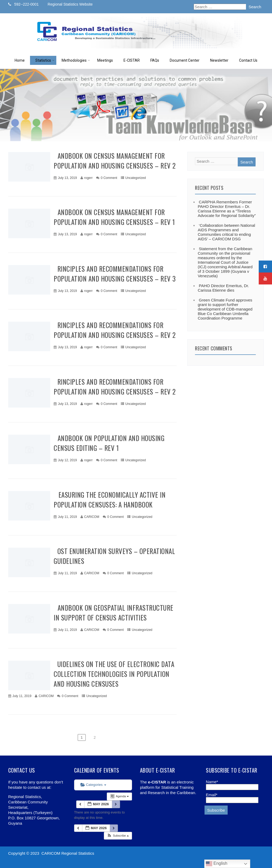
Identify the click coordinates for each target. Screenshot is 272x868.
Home (20, 60)
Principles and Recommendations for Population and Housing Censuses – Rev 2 (115, 330)
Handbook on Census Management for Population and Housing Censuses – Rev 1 (114, 217)
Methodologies (76, 60)
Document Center (185, 60)
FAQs (155, 60)
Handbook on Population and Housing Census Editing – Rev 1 (109, 443)
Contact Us (248, 60)
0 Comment (109, 178)
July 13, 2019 (67, 178)
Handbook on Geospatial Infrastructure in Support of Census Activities (114, 613)
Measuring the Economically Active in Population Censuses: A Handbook (110, 500)
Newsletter (219, 60)
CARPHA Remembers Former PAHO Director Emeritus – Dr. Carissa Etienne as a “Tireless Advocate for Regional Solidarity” (227, 209)
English (217, 864)
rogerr (88, 178)
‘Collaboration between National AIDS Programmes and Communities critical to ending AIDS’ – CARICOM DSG (226, 232)
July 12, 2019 (67, 460)
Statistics (45, 60)
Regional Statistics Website (70, 4)
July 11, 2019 (67, 517)
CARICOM (92, 517)
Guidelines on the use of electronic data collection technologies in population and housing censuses (114, 674)
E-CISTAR (132, 60)
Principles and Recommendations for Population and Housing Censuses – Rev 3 (115, 274)
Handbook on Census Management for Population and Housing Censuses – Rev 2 (115, 161)
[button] (118, 836)
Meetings (105, 60)
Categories (93, 785)
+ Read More (166, 192)
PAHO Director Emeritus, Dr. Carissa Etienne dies (223, 288)
